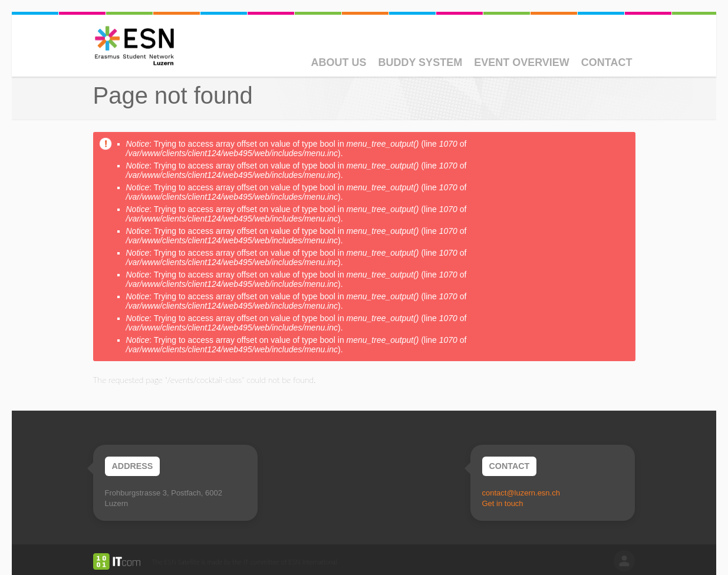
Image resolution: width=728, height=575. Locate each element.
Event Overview (522, 62)
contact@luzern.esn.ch (521, 493)
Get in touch (503, 503)
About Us (338, 62)
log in (624, 561)
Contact (607, 62)
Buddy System (420, 62)
